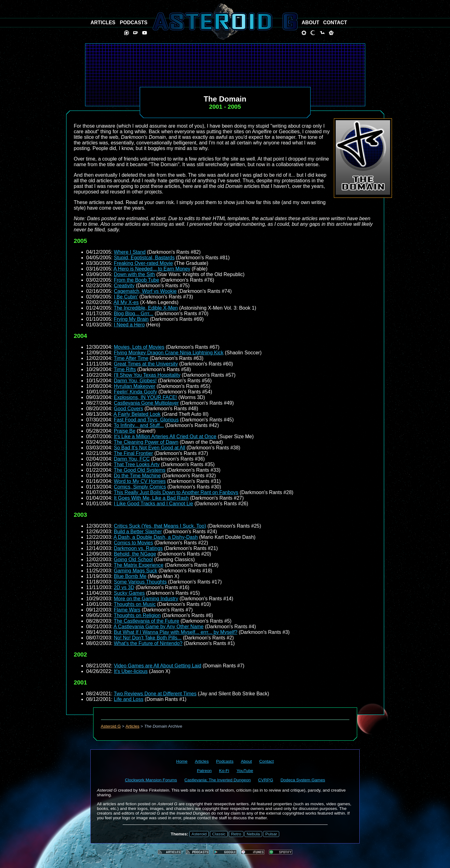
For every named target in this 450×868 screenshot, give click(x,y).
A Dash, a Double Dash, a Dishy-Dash (156, 537)
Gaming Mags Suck (135, 571)
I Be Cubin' (126, 297)
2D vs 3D (124, 587)
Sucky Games (129, 593)
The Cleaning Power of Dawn (146, 442)
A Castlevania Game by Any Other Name (159, 627)
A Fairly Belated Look (137, 414)
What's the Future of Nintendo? (148, 643)
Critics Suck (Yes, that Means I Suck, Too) (160, 526)
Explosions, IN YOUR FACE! (145, 397)
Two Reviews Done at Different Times (155, 694)
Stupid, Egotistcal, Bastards (144, 258)
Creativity (124, 286)
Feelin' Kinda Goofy (135, 392)
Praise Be (124, 431)
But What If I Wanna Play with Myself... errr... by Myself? (175, 632)
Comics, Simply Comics (140, 487)
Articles (132, 726)
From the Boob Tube (136, 280)
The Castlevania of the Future (146, 621)
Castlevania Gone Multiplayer (146, 403)
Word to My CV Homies (140, 481)
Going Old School (133, 559)
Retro (236, 834)
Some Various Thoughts (140, 582)
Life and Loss (128, 699)
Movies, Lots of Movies (139, 347)
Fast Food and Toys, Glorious (146, 420)
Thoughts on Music (135, 604)
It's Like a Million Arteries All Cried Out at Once (165, 436)
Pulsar (271, 834)
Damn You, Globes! (135, 381)
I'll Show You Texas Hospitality (147, 375)
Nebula (253, 834)
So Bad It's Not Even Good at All (149, 448)
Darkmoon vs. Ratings (138, 548)
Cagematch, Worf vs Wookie (145, 291)
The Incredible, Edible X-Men (146, 308)
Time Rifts (125, 369)
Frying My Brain (131, 319)
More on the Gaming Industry (146, 599)
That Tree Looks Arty (137, 464)
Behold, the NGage (135, 554)
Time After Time (131, 358)
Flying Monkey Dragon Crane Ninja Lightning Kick (168, 353)
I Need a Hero (129, 325)
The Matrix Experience (139, 565)
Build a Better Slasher (138, 532)
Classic (219, 834)
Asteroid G (111, 726)
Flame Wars (127, 610)
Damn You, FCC (132, 459)
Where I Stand (130, 252)
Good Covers (128, 409)
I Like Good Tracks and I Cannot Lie (153, 504)
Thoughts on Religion (137, 615)
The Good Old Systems (139, 470)
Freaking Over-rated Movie (143, 263)
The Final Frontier (133, 453)
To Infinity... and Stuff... (139, 425)
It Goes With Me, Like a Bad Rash (151, 498)
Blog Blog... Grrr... (133, 314)
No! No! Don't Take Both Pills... (148, 638)
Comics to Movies (133, 543)
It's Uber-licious (131, 671)
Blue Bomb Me (130, 576)
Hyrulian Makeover (134, 386)
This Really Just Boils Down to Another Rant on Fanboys (176, 492)
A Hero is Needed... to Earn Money (152, 269)
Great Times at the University (146, 364)
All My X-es (126, 302)
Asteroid (199, 834)
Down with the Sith (134, 274)
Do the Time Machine (137, 476)
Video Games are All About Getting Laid (157, 666)
